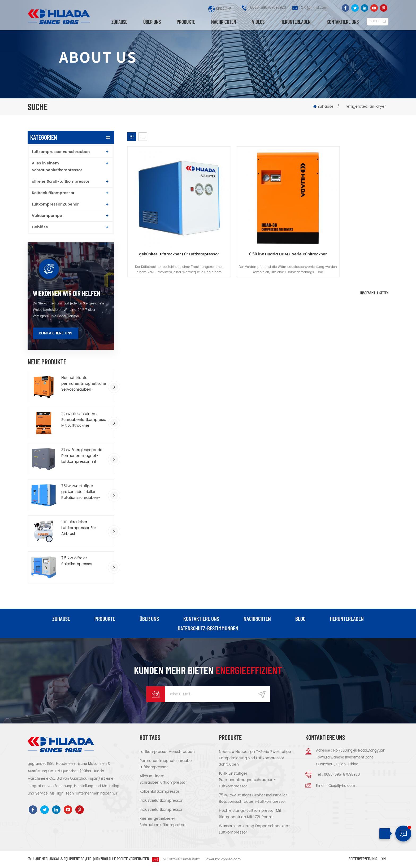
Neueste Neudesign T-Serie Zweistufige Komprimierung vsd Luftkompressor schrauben (255, 758)
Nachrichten (224, 22)
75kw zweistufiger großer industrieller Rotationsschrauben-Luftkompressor (81, 492)
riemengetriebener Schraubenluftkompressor (163, 822)
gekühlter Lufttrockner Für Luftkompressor (169, 237)
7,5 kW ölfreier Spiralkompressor (77, 561)
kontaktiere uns (343, 22)
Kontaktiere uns (56, 333)
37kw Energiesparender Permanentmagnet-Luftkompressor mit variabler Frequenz (83, 456)
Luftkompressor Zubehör (55, 204)
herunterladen (296, 22)
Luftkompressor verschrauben (61, 152)
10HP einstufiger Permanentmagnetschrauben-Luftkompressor (247, 780)
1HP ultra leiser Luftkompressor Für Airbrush (79, 528)
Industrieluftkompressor (161, 801)
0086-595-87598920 (268, 8)
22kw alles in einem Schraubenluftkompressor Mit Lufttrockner (84, 420)
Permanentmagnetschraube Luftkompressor (166, 764)
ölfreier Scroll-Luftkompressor (61, 182)
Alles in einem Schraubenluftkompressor (57, 167)
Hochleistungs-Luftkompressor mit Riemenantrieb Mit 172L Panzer (250, 814)
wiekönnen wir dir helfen (67, 293)
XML (384, 859)
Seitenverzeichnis (363, 859)
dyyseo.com (231, 860)
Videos (258, 22)
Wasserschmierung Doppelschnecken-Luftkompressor (255, 829)
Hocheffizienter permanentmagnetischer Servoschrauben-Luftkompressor (84, 384)
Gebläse (40, 227)
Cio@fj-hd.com (314, 8)
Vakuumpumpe (47, 216)
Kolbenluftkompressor (53, 193)
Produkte (186, 22)
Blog (301, 619)
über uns (152, 22)
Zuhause (119, 22)
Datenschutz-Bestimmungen (208, 628)
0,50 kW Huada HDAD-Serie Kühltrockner (258, 234)
